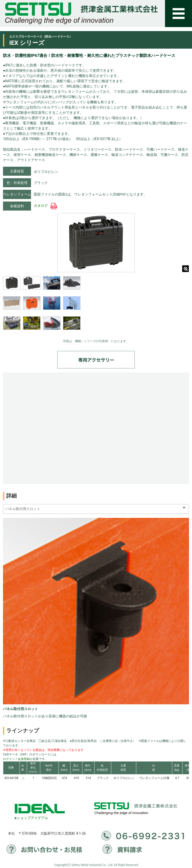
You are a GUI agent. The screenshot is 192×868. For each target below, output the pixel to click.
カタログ (45, 206)
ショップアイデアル (31, 818)
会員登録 (24, 759)
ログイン (9, 759)
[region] (42, 306)
